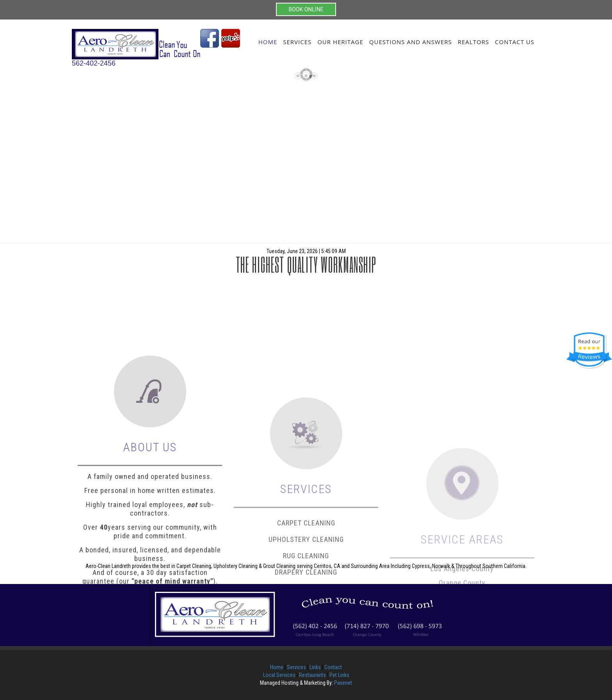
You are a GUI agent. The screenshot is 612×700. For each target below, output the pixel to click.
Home (268, 42)
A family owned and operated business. (150, 537)
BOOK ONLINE (306, 9)
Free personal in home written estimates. (150, 551)
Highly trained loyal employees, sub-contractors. (150, 570)
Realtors (473, 42)
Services (297, 42)
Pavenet (343, 683)
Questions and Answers (411, 42)
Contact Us (515, 42)
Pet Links (339, 675)
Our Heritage (340, 42)
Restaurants (312, 675)
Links (315, 667)
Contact (333, 667)
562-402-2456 (94, 63)
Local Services (279, 675)
